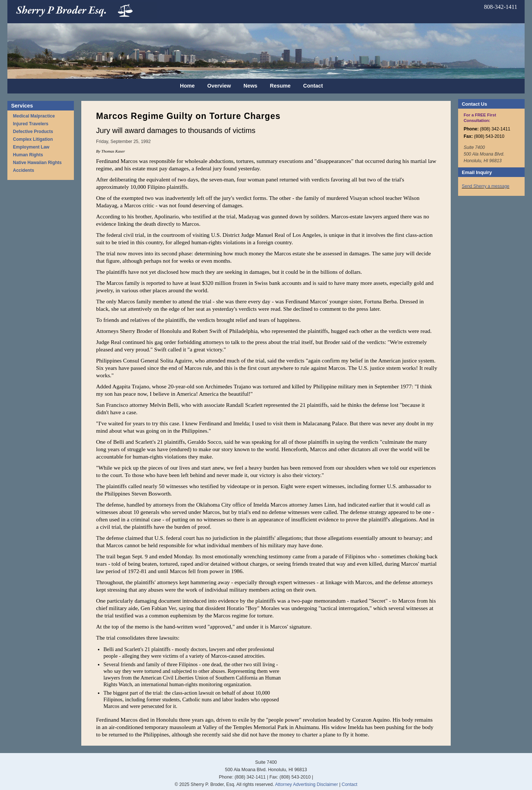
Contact (313, 86)
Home (187, 86)
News (250, 86)
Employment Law (31, 147)
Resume (280, 86)
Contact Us (474, 104)
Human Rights (28, 155)
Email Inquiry (477, 172)
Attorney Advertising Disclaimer (306, 784)
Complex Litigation (33, 139)
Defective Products (33, 132)
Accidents (23, 170)
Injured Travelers (31, 124)
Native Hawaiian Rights (37, 163)
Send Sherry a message (486, 186)
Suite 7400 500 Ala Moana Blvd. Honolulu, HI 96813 (484, 154)
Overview (219, 86)
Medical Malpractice (34, 116)
